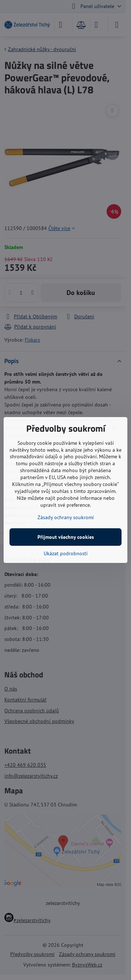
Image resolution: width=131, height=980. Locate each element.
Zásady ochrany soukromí (66, 517)
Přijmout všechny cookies (66, 537)
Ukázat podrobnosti (66, 553)
